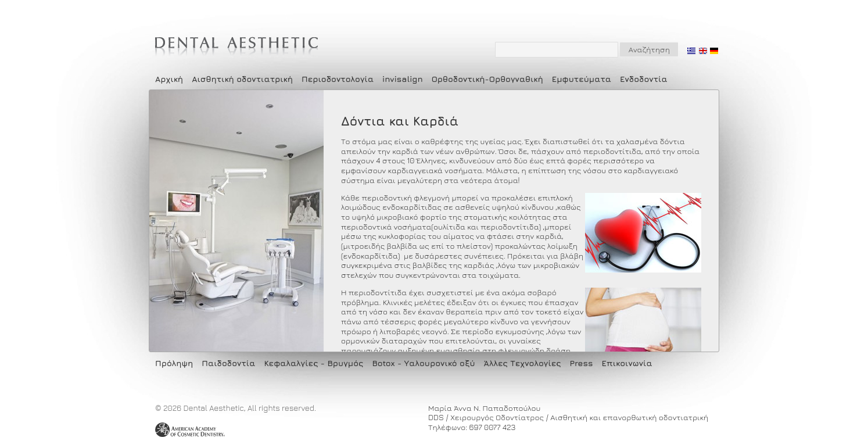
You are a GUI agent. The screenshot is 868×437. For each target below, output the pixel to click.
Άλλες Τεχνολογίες (523, 363)
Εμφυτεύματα (582, 79)
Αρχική (169, 79)
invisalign (403, 79)
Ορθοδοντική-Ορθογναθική (487, 79)
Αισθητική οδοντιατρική (242, 79)
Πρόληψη (174, 363)
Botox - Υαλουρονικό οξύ (423, 363)
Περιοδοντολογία (338, 79)
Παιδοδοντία (228, 363)
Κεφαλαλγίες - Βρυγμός (313, 363)
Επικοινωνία (627, 363)
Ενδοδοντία (644, 79)
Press (582, 363)
